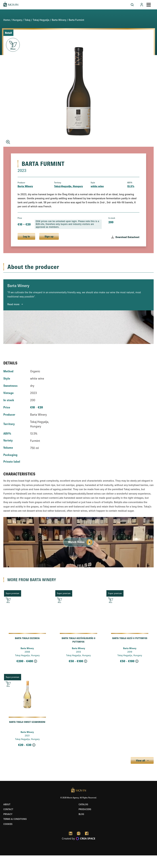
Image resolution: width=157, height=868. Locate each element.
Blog (81, 814)
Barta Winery (59, 20)
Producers (85, 809)
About (7, 804)
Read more (13, 304)
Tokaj (27, 20)
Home (7, 20)
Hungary (17, 20)
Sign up (49, 236)
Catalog (83, 804)
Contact (8, 809)
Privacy (8, 814)
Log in (26, 236)
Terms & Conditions (15, 819)
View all (140, 760)
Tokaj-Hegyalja (41, 20)
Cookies (8, 824)
